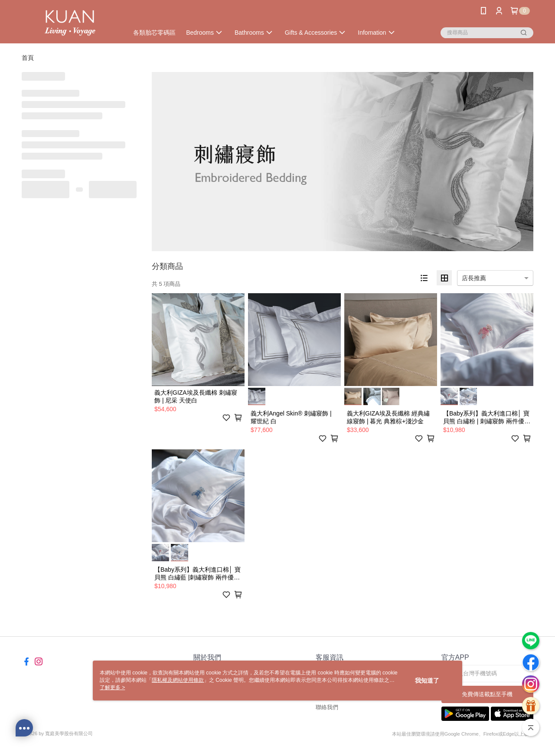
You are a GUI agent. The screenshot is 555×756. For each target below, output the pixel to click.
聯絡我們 (327, 707)
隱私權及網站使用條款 (178, 680)
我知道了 (427, 681)
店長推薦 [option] (474, 278)
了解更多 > (112, 687)
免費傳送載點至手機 (487, 694)
